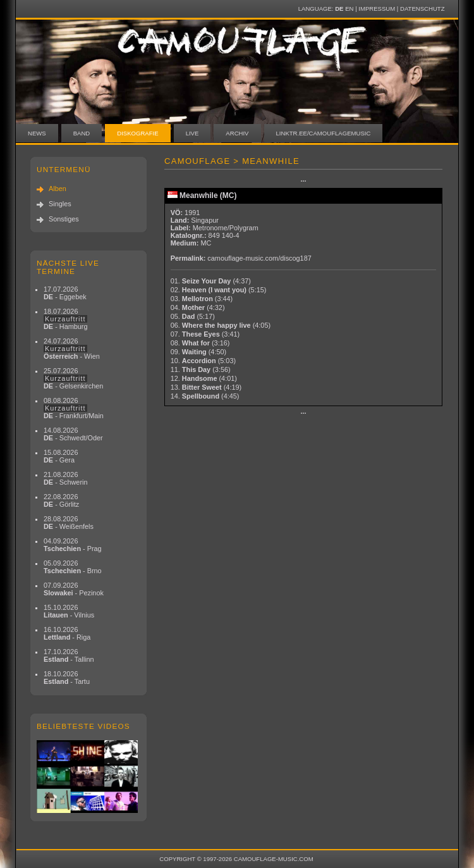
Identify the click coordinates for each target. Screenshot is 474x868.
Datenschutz (422, 9)
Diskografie (137, 133)
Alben (58, 189)
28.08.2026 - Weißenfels (69, 523)
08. (200, 343)
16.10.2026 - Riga (67, 633)
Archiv (237, 133)
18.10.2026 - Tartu (67, 678)
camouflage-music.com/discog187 (259, 258)
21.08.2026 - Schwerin (66, 478)
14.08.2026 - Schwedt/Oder (73, 434)
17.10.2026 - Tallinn (69, 655)
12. (204, 378)
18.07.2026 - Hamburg (66, 319)
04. (198, 307)
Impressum (377, 9)
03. (202, 299)
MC (206, 243)
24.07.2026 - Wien (72, 349)
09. (198, 352)
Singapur (205, 220)
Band (82, 133)
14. (205, 396)
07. (205, 334)
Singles (60, 204)
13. (206, 387)
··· (303, 181)
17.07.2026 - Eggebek (65, 293)
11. (201, 369)
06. (221, 325)
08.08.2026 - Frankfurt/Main (74, 408)
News (37, 133)
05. (193, 316)
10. (203, 361)
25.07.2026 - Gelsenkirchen (73, 378)
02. (219, 290)
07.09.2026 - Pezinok (74, 589)
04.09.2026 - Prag (73, 545)
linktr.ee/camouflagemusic (324, 133)
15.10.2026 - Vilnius (69, 611)
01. (211, 281)
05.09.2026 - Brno (73, 567)
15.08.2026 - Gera (61, 456)
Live (192, 133)
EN (349, 9)
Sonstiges (64, 219)
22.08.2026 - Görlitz (61, 500)
